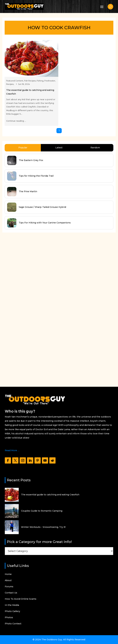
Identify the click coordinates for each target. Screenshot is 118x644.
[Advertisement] (26, 307)
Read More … (12, 450)
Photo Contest (13, 624)
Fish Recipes (30, 81)
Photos (9, 618)
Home (8, 574)
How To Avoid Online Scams (21, 599)
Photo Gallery (12, 611)
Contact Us (11, 593)
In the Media (12, 605)
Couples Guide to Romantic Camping (42, 511)
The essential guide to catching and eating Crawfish (50, 495)
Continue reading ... (16, 121)
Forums (9, 587)
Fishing (40, 81)
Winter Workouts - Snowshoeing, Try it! (43, 527)
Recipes (10, 84)
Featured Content (15, 81)
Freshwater (50, 81)
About (8, 580)
